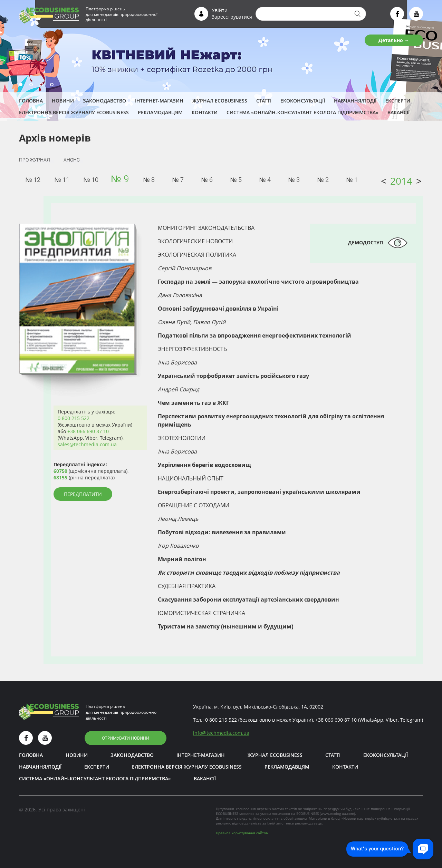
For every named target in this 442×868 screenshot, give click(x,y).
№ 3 (294, 180)
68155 (60, 477)
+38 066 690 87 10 (88, 431)
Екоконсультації (303, 101)
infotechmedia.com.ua (221, 733)
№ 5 (236, 180)
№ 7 (178, 180)
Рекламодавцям (160, 112)
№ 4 (265, 180)
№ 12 (33, 180)
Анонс (72, 160)
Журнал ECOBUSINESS (220, 101)
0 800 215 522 (74, 418)
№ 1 (352, 180)
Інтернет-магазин (159, 101)
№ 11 (62, 180)
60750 (60, 471)
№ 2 (323, 180)
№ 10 (91, 180)
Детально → (394, 40)
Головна (31, 101)
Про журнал (35, 160)
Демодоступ (366, 242)
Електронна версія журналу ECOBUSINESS (74, 112)
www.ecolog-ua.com (337, 813)
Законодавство (104, 101)
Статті (264, 101)
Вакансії (398, 112)
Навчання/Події (355, 101)
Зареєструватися (232, 17)
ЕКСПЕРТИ (398, 101)
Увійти (220, 10)
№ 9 (120, 179)
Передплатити (83, 494)
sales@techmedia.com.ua (87, 444)
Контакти (205, 112)
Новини (63, 101)
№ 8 (149, 180)
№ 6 (207, 180)
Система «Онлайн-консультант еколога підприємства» (302, 112)
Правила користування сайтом (242, 833)
